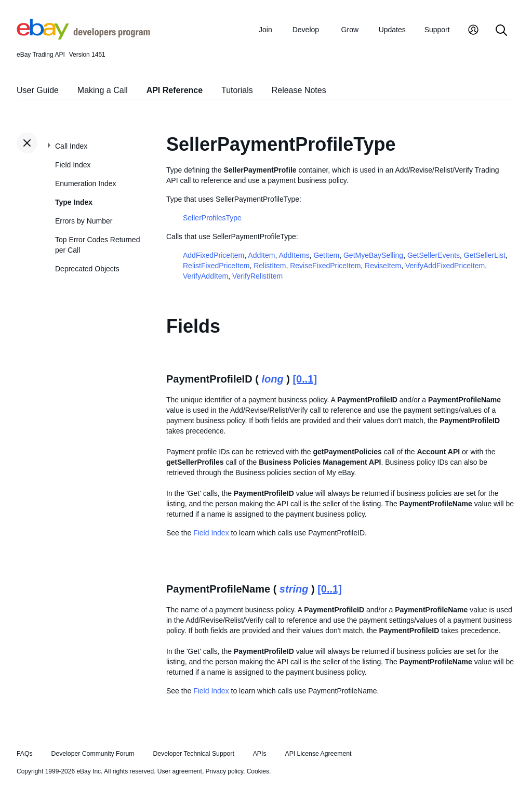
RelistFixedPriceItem (216, 266)
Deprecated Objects (87, 269)
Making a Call (103, 90)
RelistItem (270, 266)
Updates (392, 30)
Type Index (74, 202)
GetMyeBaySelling (373, 255)
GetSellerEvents (434, 255)
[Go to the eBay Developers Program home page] (83, 37)
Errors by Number (84, 221)
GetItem (326, 255)
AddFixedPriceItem (214, 255)
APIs (260, 754)
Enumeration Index (86, 183)
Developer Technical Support (193, 754)
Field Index (73, 165)
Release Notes (299, 90)
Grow (350, 30)
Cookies (258, 771)
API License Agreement (318, 754)
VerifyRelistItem (257, 276)
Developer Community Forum (93, 754)
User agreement (180, 771)
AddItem (261, 255)
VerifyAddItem (205, 276)
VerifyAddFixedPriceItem (445, 266)
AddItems (294, 255)
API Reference (175, 90)
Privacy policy (224, 771)
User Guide (38, 90)
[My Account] (473, 31)
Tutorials (237, 90)
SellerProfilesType (212, 218)
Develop (306, 30)
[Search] (501, 31)
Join (265, 30)
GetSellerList (485, 255)
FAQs (25, 754)
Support (437, 30)
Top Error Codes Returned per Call (97, 245)
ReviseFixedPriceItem (325, 266)
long (272, 379)
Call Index (71, 146)
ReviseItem (383, 266)
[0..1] (305, 379)
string (294, 589)
